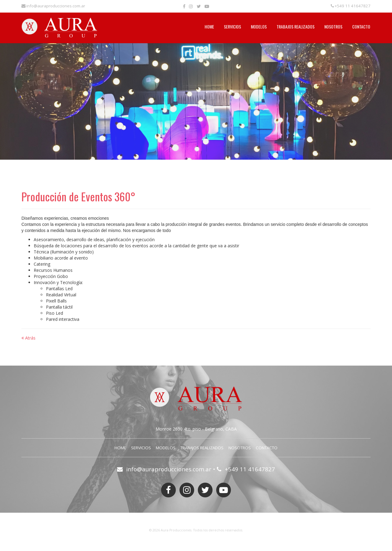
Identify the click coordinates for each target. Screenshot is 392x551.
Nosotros (333, 27)
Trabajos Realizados (296, 27)
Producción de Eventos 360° (78, 196)
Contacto (361, 27)
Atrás (28, 338)
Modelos (259, 27)
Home (209, 27)
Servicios (232, 27)
